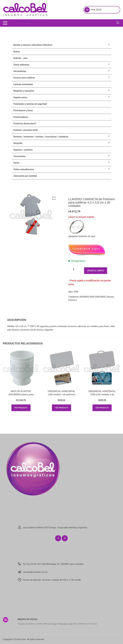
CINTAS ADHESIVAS (21, 65)
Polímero (73, 300)
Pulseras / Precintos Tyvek (26, 130)
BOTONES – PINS (20, 58)
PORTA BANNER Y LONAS (23, 110)
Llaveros (110, 297)
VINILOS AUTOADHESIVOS (24, 169)
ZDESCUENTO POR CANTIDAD (25, 176)
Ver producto (21, 408)
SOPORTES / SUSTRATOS (23, 150)
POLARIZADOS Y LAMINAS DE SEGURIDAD (30, 104)
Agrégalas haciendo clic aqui (82, 236)
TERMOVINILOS (19, 156)
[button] (54, 198)
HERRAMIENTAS (20, 71)
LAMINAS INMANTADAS (23, 84)
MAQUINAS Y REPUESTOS (24, 91)
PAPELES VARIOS (20, 97)
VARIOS (16, 163)
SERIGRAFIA (18, 143)
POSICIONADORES (21, 117)
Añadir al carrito (96, 271)
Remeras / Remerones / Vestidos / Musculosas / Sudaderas (41, 137)
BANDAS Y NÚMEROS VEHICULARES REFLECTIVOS (33, 45)
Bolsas (17, 52)
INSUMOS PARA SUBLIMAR (92, 297)
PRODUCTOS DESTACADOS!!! (25, 124)
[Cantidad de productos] (75, 270)
